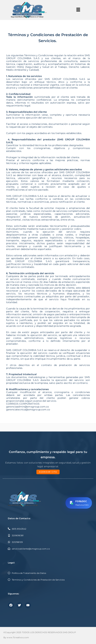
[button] (78, 10)
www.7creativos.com (18, 637)
